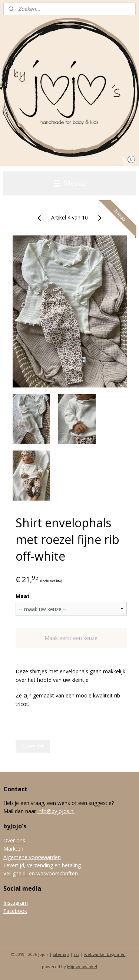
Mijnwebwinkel (82, 966)
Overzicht (33, 746)
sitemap (61, 954)
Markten (13, 849)
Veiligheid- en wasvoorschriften (41, 873)
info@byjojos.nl (56, 811)
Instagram (16, 903)
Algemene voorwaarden (32, 857)
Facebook (15, 911)
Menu (69, 183)
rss (77, 954)
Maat (23, 596)
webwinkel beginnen (105, 954)
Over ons (14, 840)
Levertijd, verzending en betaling (42, 865)
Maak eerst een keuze (71, 638)
